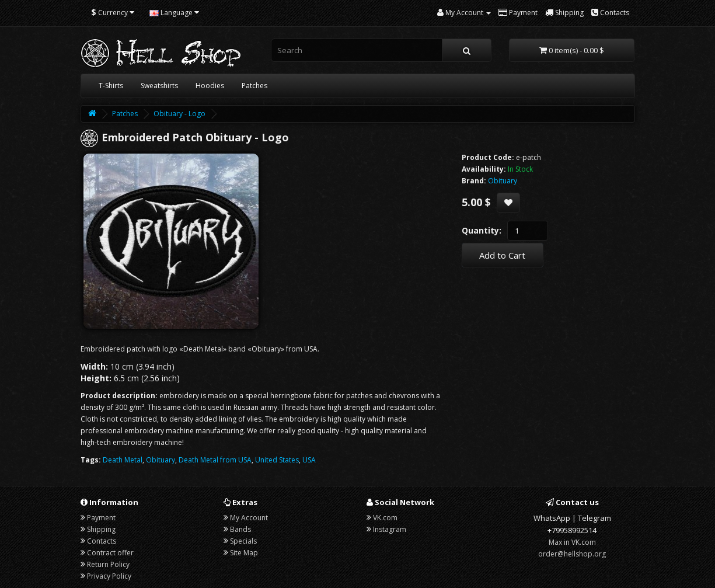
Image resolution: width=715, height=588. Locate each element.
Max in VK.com (572, 542)
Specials (243, 541)
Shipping (101, 529)
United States (277, 460)
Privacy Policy (109, 576)
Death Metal (123, 460)
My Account (249, 518)
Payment (101, 518)
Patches (254, 86)
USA (309, 460)
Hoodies (210, 86)
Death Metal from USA (215, 460)
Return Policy (108, 564)
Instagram (390, 529)
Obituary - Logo (179, 114)
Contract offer (110, 553)
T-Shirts (111, 86)
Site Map (244, 553)
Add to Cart (502, 255)
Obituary (161, 460)
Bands (240, 529)
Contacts (102, 541)
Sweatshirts (159, 86)
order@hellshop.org (572, 554)
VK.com (385, 518)
